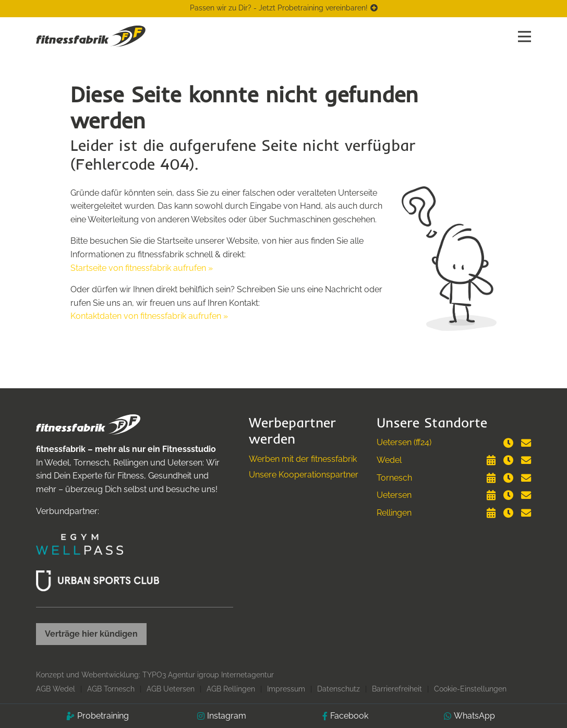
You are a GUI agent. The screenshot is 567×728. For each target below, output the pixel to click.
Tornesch (394, 478)
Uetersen (394, 495)
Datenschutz (339, 689)
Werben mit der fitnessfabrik (303, 459)
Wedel (389, 460)
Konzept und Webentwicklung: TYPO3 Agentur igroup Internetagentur (155, 675)
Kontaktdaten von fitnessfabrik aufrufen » (149, 316)
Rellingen (394, 513)
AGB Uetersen (171, 689)
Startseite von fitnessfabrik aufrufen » (142, 268)
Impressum (286, 689)
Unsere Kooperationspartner (304, 475)
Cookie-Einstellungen (470, 689)
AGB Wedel (56, 689)
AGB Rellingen (231, 689)
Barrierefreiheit (397, 689)
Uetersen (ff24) (404, 442)
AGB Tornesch (111, 689)
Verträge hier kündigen (91, 634)
